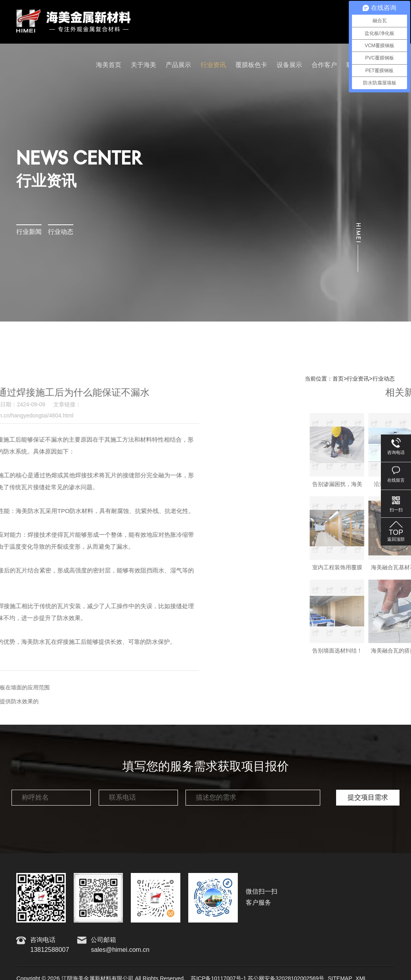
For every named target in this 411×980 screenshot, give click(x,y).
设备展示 (289, 65)
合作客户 (324, 65)
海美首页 (109, 65)
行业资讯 (213, 65)
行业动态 (61, 232)
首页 (338, 379)
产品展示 (178, 65)
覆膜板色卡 (251, 65)
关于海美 (143, 65)
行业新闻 (29, 232)
